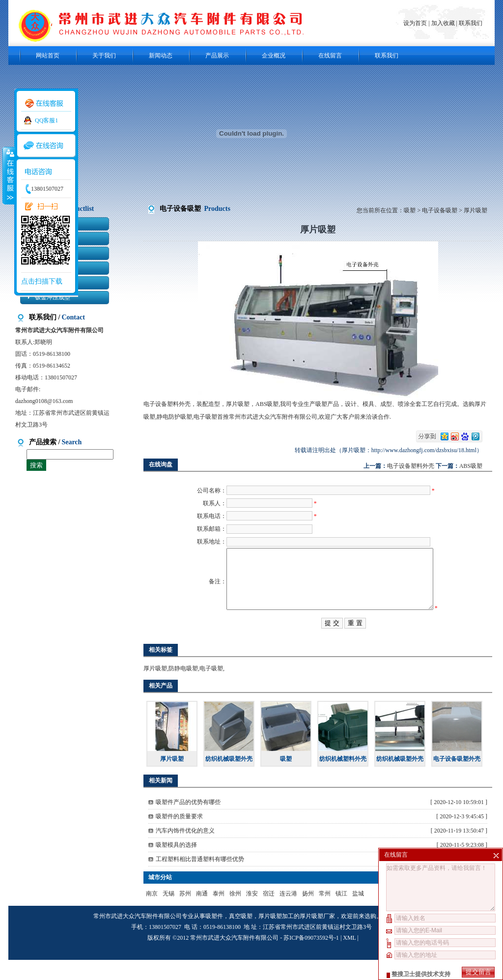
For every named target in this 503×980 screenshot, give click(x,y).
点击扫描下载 (42, 281)
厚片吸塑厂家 (317, 936)
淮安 (252, 914)
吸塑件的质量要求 (179, 836)
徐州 (235, 914)
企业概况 (274, 56)
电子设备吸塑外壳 (457, 779)
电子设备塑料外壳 (411, 466)
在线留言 (330, 56)
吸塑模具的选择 (176, 865)
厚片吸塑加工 (276, 936)
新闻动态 (161, 56)
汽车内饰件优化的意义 (185, 851)
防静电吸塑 (183, 689)
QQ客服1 (46, 120)
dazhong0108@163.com (44, 401)
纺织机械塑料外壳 (343, 779)
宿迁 (269, 914)
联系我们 (471, 23)
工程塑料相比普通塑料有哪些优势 (200, 879)
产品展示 (217, 56)
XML (349, 958)
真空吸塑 (241, 936)
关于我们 (104, 56)
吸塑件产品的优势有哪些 (188, 822)
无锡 (168, 914)
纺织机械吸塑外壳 (229, 779)
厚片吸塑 (155, 689)
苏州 (185, 914)
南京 (152, 914)
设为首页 (416, 23)
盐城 (358, 914)
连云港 (288, 914)
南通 (202, 914)
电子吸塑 (211, 689)
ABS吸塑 (471, 466)
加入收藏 (443, 23)
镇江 (341, 914)
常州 (325, 914)
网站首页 (48, 56)
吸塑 (410, 210)
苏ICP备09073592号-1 (311, 958)
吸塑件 (214, 936)
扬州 (308, 914)
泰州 (219, 914)
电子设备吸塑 (440, 210)
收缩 (8, 175)
